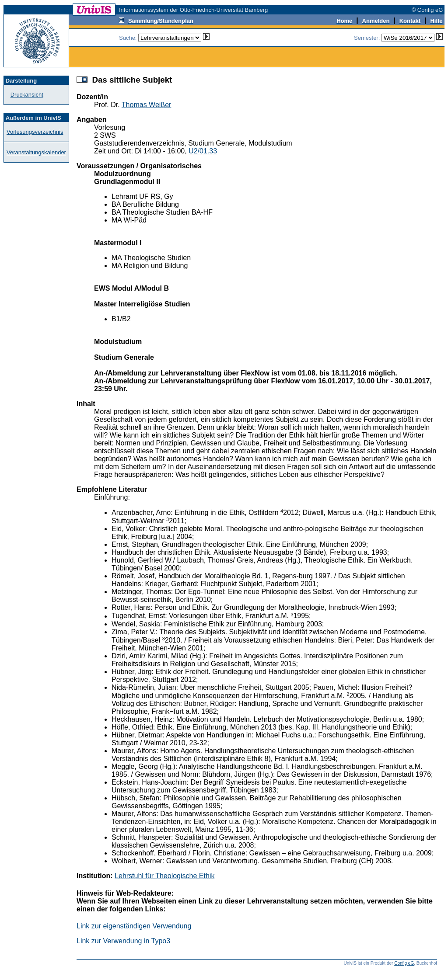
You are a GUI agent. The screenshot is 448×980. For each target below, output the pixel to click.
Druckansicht (27, 95)
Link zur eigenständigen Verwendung (134, 926)
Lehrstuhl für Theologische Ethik (164, 876)
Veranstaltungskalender (36, 152)
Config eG (404, 963)
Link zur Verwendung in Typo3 (123, 941)
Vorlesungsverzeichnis (35, 132)
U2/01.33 (203, 151)
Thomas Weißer (147, 105)
